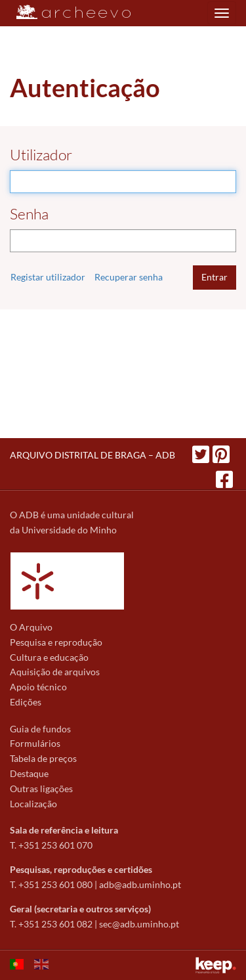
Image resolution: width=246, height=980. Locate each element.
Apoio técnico (38, 687)
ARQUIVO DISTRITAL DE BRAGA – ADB (92, 455)
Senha (29, 214)
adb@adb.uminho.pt (140, 884)
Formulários (35, 743)
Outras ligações (41, 789)
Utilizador (41, 155)
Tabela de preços (43, 758)
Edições (26, 702)
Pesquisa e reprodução (56, 642)
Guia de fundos (40, 729)
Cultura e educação (49, 657)
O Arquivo (31, 627)
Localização (33, 804)
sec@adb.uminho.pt (139, 924)
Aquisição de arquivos (55, 672)
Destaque (29, 773)
